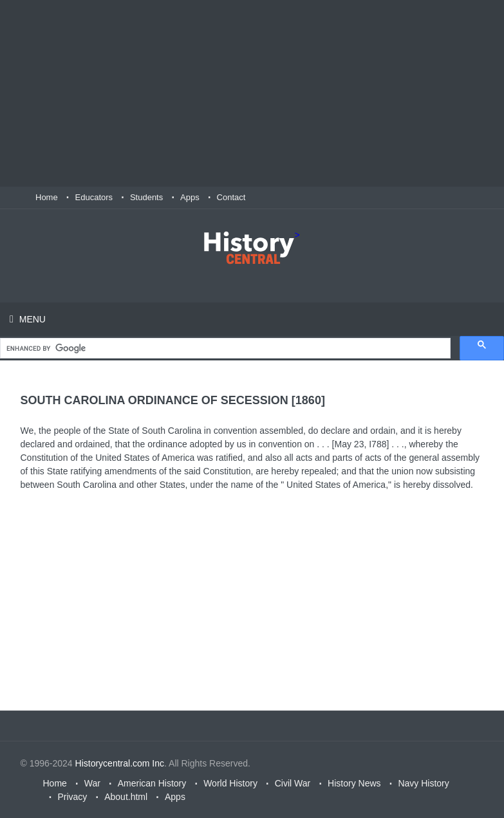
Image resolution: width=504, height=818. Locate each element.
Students (146, 197)
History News (354, 783)
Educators (94, 197)
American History (152, 783)
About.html (126, 797)
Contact (231, 197)
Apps (190, 197)
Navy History (423, 783)
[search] (224, 349)
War (92, 783)
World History (230, 783)
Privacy (72, 797)
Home (47, 197)
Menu (31, 319)
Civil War (293, 783)
